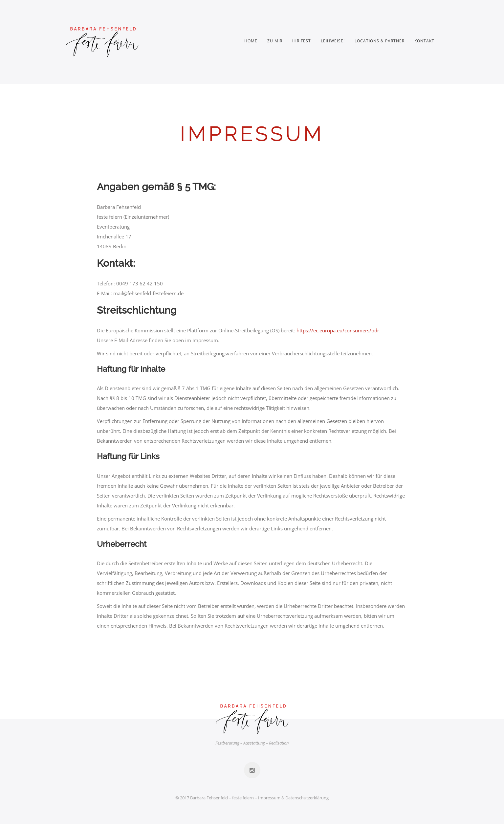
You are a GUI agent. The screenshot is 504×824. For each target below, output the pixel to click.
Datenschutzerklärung (307, 798)
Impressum (269, 798)
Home (251, 41)
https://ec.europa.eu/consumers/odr (338, 330)
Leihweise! (333, 41)
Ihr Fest (302, 41)
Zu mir (275, 41)
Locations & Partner (380, 41)
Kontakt (424, 41)
